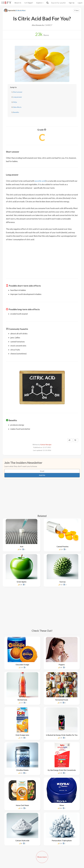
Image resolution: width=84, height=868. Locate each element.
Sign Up (72, 3)
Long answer (17, 97)
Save (76, 10)
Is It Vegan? (29, 3)
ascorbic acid (40, 181)
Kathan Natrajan (46, 445)
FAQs (15, 102)
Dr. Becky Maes (21, 11)
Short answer (18, 92)
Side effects (17, 107)
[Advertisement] (42, 258)
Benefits (16, 112)
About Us (18, 3)
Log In (80, 3)
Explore (40, 3)
